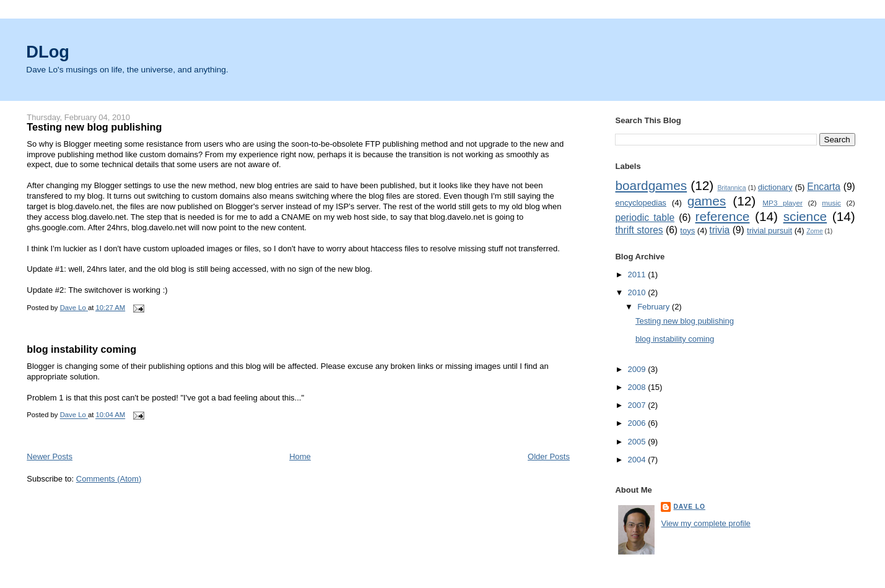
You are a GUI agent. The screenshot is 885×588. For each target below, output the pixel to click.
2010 (638, 292)
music (831, 203)
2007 (638, 405)
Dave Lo (689, 507)
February (655, 307)
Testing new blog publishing (94, 127)
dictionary (775, 187)
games (707, 201)
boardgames (651, 185)
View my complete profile (705, 523)
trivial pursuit (769, 231)
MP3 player (782, 203)
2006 (638, 423)
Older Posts (549, 456)
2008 (638, 387)
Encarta (824, 187)
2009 (638, 369)
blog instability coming (81, 349)
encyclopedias (640, 203)
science (805, 216)
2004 (638, 460)
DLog (48, 52)
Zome (815, 231)
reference (723, 216)
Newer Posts (50, 456)
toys (687, 231)
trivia (719, 230)
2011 (638, 275)
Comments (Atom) (109, 479)
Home (300, 456)
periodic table (645, 218)
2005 (638, 442)
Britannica (731, 188)
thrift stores (639, 230)
